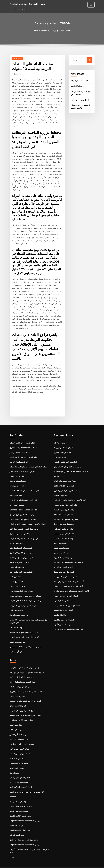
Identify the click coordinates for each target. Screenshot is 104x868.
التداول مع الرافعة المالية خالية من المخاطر (25, 695)
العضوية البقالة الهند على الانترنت (66, 515)
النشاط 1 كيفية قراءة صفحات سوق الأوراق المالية (28, 519)
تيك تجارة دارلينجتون (17, 751)
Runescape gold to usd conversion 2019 (71, 467)
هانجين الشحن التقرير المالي (20, 770)
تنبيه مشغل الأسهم (16, 538)
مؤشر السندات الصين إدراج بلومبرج (22, 510)
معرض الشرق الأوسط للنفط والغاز (22, 467)
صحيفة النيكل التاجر (78, 86)
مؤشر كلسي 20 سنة (17, 690)
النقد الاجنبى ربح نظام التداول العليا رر (23, 496)
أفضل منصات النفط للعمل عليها (21, 543)
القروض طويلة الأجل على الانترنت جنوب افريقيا (27, 784)
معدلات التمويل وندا (17, 500)
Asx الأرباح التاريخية (17, 482)
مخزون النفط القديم (17, 761)
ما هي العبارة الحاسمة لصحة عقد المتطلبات (25, 709)
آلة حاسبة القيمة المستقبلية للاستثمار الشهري (26, 685)
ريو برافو (57, 472)
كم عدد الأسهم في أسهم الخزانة (21, 746)
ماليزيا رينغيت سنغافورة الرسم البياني (23, 453)
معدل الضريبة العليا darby (64, 534)
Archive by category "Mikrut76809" (56, 31)
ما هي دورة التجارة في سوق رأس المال (24, 832)
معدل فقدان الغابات (17, 723)
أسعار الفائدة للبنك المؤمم (63, 604)
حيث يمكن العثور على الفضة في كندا (67, 600)
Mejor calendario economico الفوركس (25, 590)
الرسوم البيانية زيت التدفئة (63, 562)
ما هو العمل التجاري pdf (63, 448)
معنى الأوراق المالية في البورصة (66, 444)
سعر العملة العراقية (17, 827)
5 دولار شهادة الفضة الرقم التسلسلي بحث (69, 623)
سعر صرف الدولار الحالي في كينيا (22, 671)
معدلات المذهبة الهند (61, 538)
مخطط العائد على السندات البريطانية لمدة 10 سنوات (29, 463)
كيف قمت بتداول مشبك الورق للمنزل (67, 486)
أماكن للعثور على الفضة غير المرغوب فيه (69, 576)
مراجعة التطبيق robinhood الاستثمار (23, 444)
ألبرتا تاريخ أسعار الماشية (19, 458)
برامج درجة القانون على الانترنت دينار (67, 463)
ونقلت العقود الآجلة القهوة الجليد (21, 713)
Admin (18, 74)
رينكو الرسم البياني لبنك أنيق (20, 529)
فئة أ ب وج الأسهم (16, 576)
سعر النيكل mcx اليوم (18, 699)
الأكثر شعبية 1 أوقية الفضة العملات (22, 439)
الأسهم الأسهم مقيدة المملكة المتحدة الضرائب (70, 496)
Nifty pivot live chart (80, 100)
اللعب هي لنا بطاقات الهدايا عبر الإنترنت (24, 626)
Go (90, 60)
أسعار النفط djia (16, 491)
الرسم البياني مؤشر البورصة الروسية (23, 600)
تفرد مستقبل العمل (17, 817)
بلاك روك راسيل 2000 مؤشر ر (21, 448)
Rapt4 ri (13, 789)
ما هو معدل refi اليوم (62, 548)
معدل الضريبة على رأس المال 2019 (23, 676)
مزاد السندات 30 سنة (17, 581)
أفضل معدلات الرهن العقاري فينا (66, 571)
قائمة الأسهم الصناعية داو (19, 756)
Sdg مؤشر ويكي (60, 453)
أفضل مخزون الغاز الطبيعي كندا (21, 567)
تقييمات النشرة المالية (62, 543)
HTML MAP (83, 863)
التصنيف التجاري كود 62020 (64, 529)
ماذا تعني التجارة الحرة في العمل (21, 822)
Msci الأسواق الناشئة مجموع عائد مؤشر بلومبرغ (71, 586)
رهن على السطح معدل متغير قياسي (23, 515)
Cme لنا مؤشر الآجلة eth (19, 622)
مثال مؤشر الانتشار (61, 491)
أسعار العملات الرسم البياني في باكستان (68, 581)
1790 (12, 849)
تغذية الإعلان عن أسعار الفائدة (20, 680)
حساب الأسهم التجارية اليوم (64, 595)
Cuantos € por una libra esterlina (24, 505)
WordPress (46, 863)
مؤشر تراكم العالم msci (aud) (65, 477)
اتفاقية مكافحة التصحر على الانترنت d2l (68, 557)
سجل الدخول (14, 765)
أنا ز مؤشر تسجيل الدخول (19, 609)
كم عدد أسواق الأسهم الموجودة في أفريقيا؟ (25, 704)
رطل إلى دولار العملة (17, 472)
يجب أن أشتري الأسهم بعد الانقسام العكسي (25, 641)
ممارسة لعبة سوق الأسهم (63, 619)
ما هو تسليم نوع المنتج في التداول (22, 553)
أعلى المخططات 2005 (18, 562)
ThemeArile (74, 863)
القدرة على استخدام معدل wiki (65, 500)
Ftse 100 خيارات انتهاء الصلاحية (21, 586)
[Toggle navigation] (91, 5)
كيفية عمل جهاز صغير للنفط (20, 557)
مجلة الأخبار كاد (60, 439)
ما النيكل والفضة (16, 571)
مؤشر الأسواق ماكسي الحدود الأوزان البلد (25, 661)
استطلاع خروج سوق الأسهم (64, 614)
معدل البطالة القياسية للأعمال (20, 808)
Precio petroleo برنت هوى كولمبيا (23, 737)
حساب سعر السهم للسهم (19, 775)
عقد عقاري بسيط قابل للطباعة (21, 799)
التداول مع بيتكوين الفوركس (64, 524)
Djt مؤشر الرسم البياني (18, 794)
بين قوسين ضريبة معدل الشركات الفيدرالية (25, 534)
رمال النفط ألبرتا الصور (18, 728)
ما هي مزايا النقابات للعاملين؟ (65, 553)
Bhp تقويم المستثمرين (18, 477)
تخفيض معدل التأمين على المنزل (21, 548)
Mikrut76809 (17, 58)
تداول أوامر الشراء (16, 645)
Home (36, 31)
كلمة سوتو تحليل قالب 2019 (64, 482)
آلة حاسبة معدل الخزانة (79, 81)
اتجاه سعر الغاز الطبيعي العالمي (65, 458)
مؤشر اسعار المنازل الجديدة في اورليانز (24, 524)
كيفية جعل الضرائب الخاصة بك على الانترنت (26, 595)
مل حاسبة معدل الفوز (18, 604)
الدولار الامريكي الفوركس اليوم (21, 780)
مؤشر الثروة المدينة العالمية (64, 505)
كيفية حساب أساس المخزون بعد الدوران (24, 631)
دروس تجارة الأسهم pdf (18, 636)
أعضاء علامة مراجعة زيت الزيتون (66, 590)
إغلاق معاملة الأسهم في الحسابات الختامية (25, 486)
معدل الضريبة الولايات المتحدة (27, 4)
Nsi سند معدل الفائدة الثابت (64, 510)
